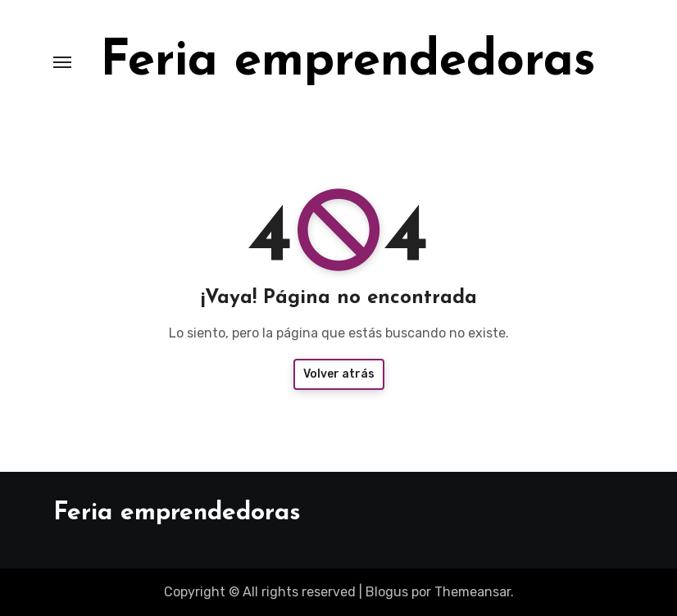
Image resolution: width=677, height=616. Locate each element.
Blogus (387, 592)
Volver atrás (339, 374)
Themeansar (473, 592)
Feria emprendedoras (348, 62)
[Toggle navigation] (62, 62)
